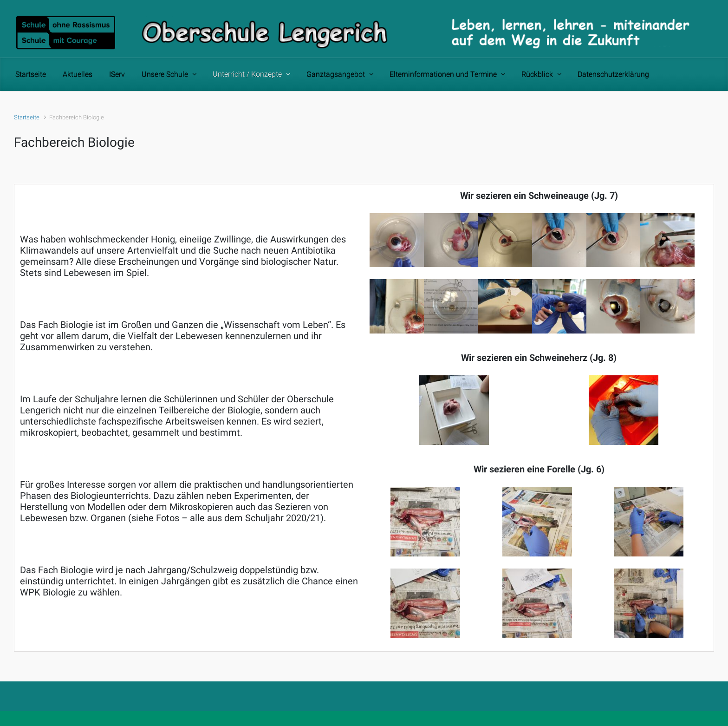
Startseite (27, 117)
